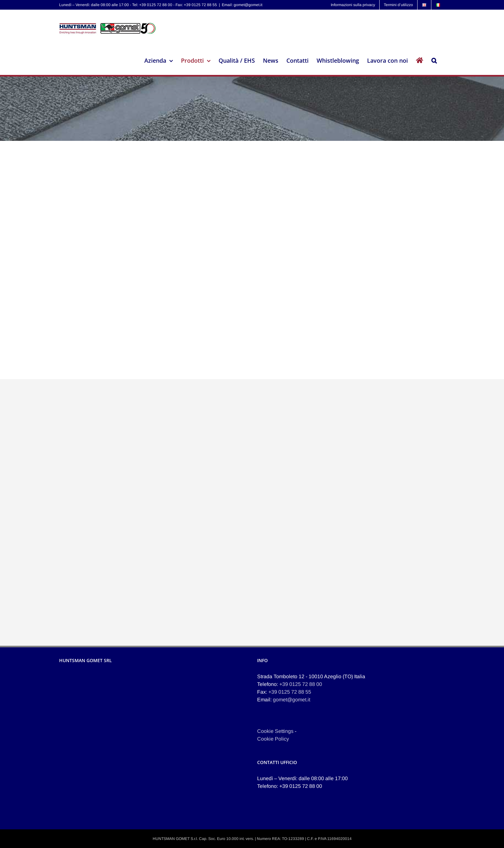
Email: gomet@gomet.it (242, 5)
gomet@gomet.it (292, 700)
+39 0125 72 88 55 (290, 692)
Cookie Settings (275, 731)
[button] (434, 60)
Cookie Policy (273, 739)
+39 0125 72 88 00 (301, 684)
